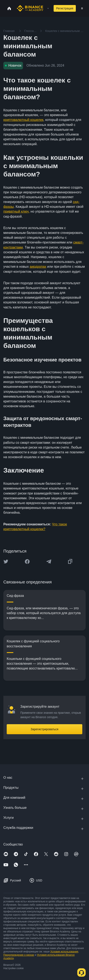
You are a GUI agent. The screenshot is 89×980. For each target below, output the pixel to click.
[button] (82, 8)
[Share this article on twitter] (6, 562)
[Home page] (30, 8)
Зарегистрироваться (44, 729)
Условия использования (64, 952)
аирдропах (38, 267)
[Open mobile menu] (82, 8)
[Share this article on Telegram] (49, 562)
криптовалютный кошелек (23, 120)
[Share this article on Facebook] (27, 562)
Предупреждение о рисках (19, 955)
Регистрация (65, 8)
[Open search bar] (47, 8)
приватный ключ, (16, 211)
